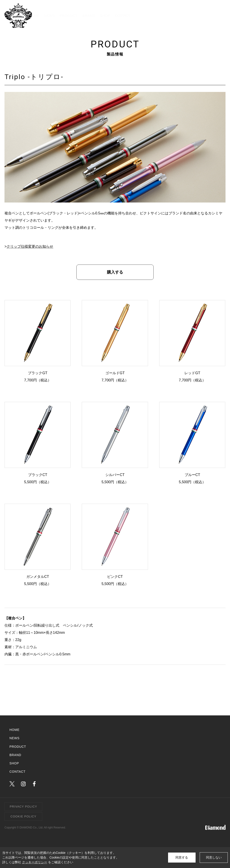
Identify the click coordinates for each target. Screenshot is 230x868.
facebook (34, 784)
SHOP (175, 16)
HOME (84, 16)
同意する (182, 857)
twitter (12, 784)
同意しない (214, 857)
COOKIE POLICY (23, 816)
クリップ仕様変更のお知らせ (30, 246)
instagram (23, 784)
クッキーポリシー (35, 862)
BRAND (154, 16)
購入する (115, 272)
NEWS (105, 16)
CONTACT (208, 16)
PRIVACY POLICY (23, 807)
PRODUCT (129, 16)
